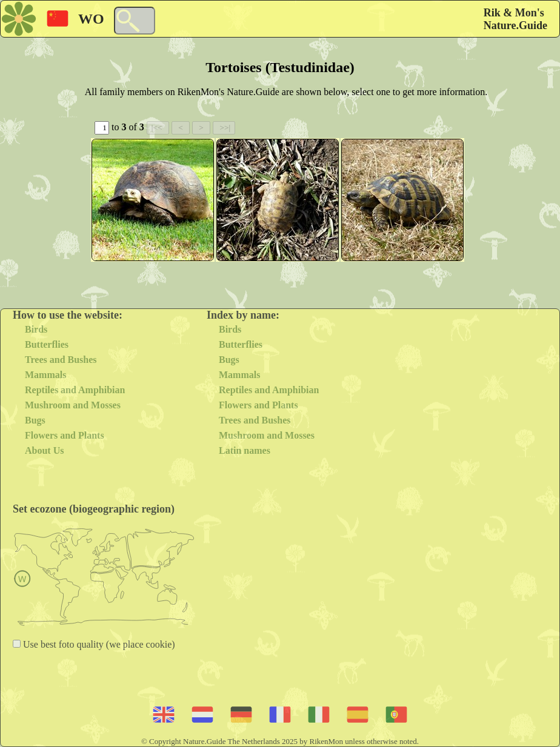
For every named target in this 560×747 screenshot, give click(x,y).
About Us (44, 450)
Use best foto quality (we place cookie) (98, 644)
